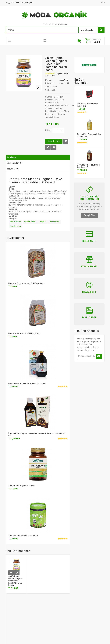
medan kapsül (30, 222)
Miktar (48, 130)
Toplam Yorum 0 (63, 74)
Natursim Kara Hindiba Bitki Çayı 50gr (24, 333)
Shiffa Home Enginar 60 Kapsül (22, 486)
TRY (102, 3)
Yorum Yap (51, 76)
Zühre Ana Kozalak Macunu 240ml (23, 536)
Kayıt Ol (30, 3)
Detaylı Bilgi (89, 215)
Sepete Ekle (54, 141)
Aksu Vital (64, 80)
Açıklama (11, 157)
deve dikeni (54, 222)
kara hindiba (15, 226)
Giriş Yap (19, 3)
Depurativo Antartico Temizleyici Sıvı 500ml (27, 383)
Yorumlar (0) (13, 169)
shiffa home (16, 222)
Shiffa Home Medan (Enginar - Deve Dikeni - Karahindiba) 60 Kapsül (16, 581)
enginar (43, 222)
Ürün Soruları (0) (15, 163)
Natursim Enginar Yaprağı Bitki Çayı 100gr (26, 283)
